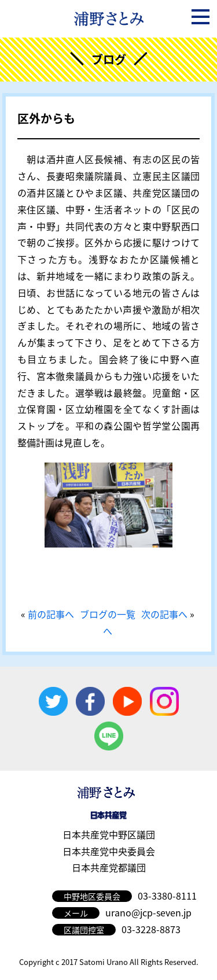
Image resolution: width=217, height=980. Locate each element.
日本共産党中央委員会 (109, 851)
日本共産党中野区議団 (109, 834)
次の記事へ (164, 614)
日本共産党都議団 (109, 867)
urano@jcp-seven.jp (148, 912)
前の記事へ (51, 614)
